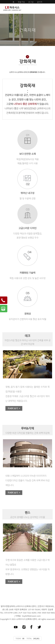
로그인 (31, 2)
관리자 (40, 2)
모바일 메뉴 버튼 (51, 8)
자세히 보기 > (14, 408)
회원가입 (21, 2)
